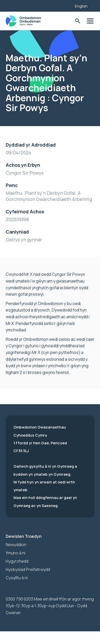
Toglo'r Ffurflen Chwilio (78, 21)
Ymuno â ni (16, 553)
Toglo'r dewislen (90, 21)
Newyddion (16, 545)
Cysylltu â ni (17, 578)
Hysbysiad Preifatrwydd (28, 569)
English (81, 6)
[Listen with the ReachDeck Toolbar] (63, 5)
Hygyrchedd (17, 561)
